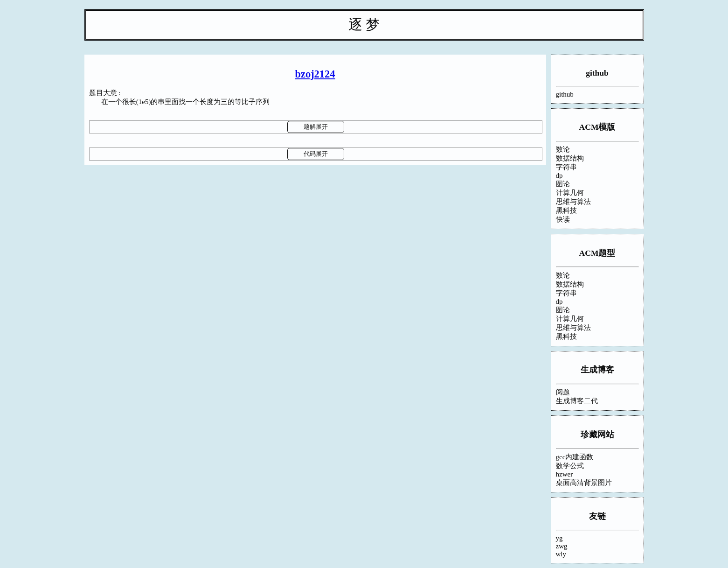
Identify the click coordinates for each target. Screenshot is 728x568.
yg (559, 538)
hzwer (565, 474)
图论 (563, 184)
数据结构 (570, 158)
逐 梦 (364, 25)
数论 (563, 149)
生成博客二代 (577, 401)
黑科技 (566, 210)
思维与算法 (573, 202)
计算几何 (570, 193)
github (597, 73)
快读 (563, 219)
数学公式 (570, 466)
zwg (562, 546)
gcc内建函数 (575, 457)
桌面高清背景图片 (584, 483)
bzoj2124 (315, 74)
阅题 (563, 392)
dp (559, 175)
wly (561, 554)
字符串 (566, 167)
